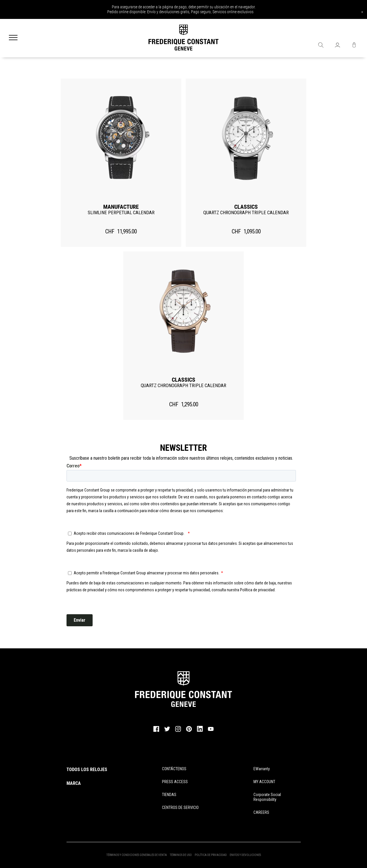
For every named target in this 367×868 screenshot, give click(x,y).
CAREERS (261, 812)
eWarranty (262, 769)
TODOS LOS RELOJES (87, 770)
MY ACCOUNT (264, 782)
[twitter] (167, 731)
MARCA (74, 783)
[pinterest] (189, 731)
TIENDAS (169, 795)
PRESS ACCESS (175, 782)
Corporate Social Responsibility (267, 797)
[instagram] (178, 731)
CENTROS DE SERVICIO (180, 807)
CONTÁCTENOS (174, 769)
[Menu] (13, 38)
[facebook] (156, 731)
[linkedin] (200, 732)
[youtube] (211, 730)
